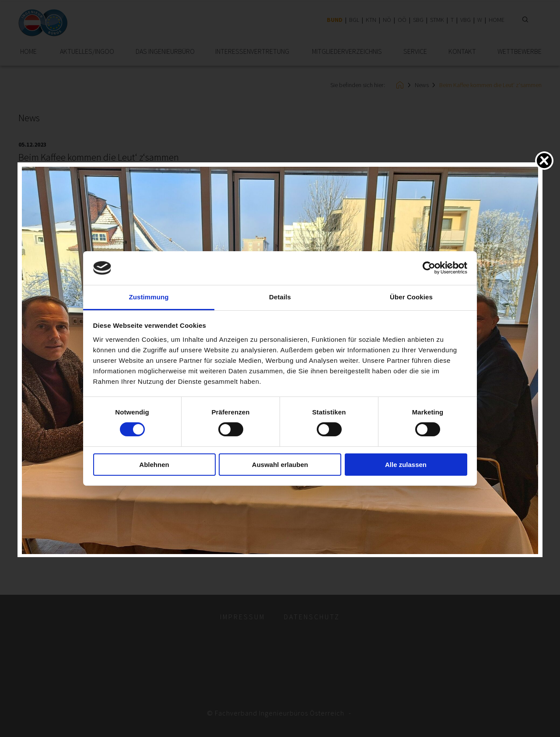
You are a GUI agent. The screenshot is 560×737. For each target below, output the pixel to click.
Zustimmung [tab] (149, 297)
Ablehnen (154, 465)
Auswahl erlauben (280, 465)
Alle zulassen (406, 465)
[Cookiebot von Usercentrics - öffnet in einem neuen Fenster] (429, 268)
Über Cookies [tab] (411, 297)
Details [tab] (280, 297)
